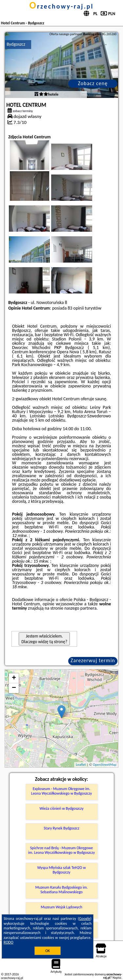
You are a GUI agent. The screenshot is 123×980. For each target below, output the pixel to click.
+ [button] (14, 678)
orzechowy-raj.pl (62, 6)
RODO (9, 942)
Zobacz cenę (93, 83)
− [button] (14, 688)
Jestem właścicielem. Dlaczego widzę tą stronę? (44, 639)
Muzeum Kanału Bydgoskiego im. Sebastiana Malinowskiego (61, 890)
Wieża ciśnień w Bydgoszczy (61, 808)
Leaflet (81, 765)
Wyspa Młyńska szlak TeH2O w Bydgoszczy (61, 870)
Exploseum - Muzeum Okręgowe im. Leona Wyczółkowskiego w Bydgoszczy (61, 791)
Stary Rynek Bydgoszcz (61, 828)
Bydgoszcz (16, 44)
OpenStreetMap (105, 765)
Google (85, 919)
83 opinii (76, 308)
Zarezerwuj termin (93, 660)
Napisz (117, 978)
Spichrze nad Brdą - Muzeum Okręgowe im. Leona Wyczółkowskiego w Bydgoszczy (61, 850)
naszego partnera (80, 608)
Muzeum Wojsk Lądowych (61, 907)
